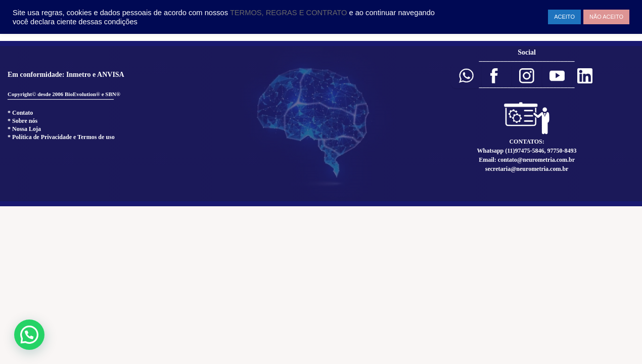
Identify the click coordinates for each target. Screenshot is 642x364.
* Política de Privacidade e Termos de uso (61, 137)
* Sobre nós (22, 121)
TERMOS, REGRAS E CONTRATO (290, 13)
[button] (466, 76)
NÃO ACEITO (606, 17)
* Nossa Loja (24, 129)
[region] (321, 123)
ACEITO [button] (564, 17)
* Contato (20, 113)
